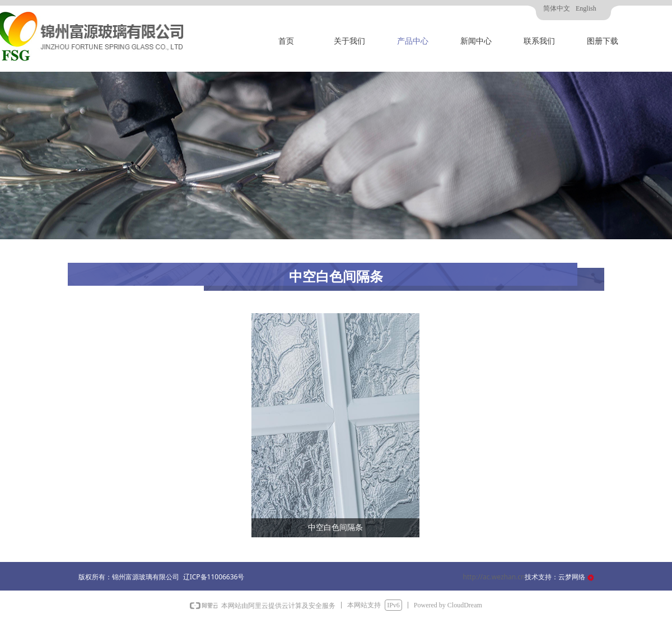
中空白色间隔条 (335, 528)
